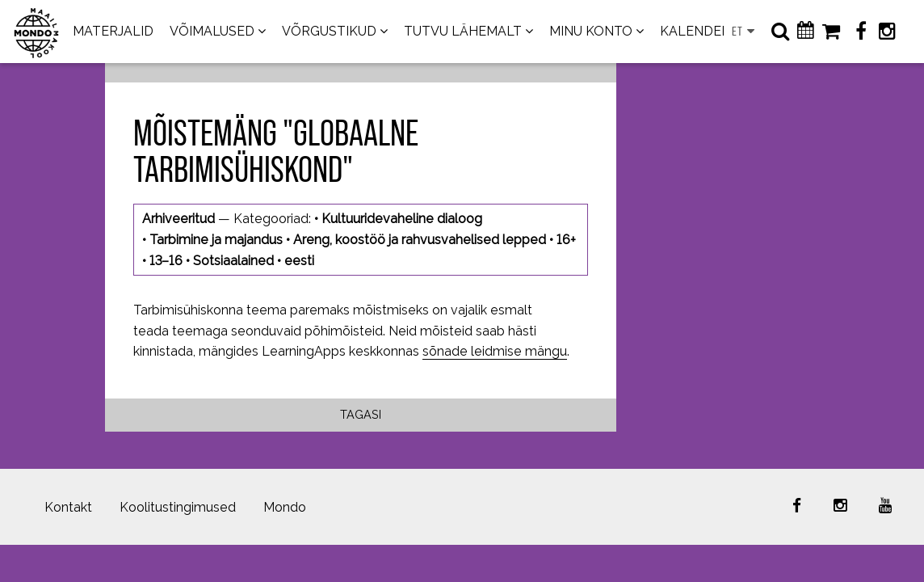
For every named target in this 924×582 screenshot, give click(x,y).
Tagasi (361, 414)
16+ (566, 240)
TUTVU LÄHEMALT (463, 31)
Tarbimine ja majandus (216, 240)
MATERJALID (113, 31)
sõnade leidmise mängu (495, 351)
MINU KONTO (591, 31)
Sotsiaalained (233, 261)
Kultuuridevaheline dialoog (402, 219)
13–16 (166, 261)
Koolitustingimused (178, 507)
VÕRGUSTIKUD (329, 31)
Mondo (285, 507)
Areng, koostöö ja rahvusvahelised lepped (420, 240)
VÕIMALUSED (212, 31)
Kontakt (68, 507)
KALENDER (695, 31)
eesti (299, 261)
